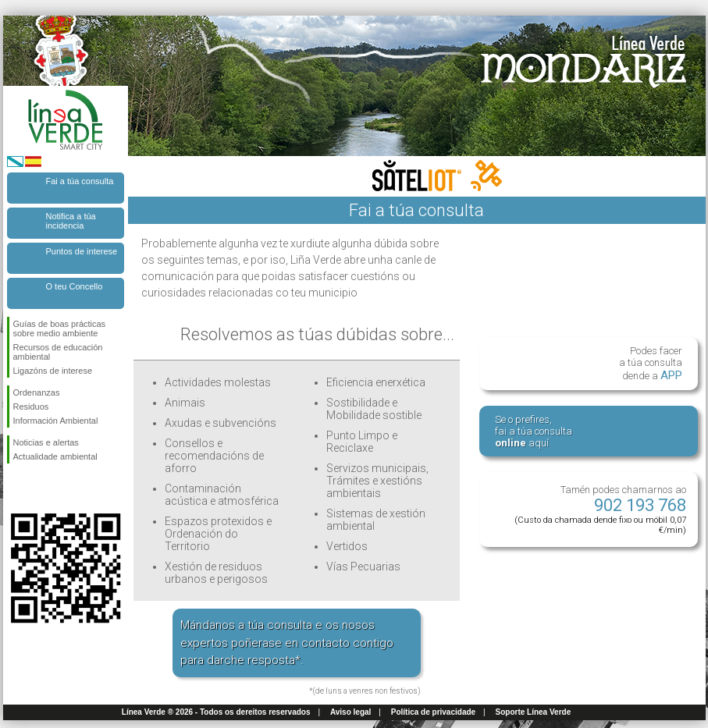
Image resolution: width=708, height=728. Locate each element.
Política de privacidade (433, 712)
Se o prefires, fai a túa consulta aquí (534, 431)
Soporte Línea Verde (534, 712)
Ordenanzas (37, 392)
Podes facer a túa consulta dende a (651, 364)
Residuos (31, 407)
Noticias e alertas (46, 442)
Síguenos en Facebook (16, 488)
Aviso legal (350, 712)
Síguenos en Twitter (42, 488)
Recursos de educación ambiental (58, 352)
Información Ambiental (56, 421)
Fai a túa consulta (80, 181)
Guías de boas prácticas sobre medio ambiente (60, 328)
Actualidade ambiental (55, 456)
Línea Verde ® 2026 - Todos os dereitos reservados (216, 712)
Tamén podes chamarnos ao (600, 510)
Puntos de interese (82, 251)
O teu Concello (75, 286)
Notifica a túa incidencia (71, 221)
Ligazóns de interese (53, 371)
